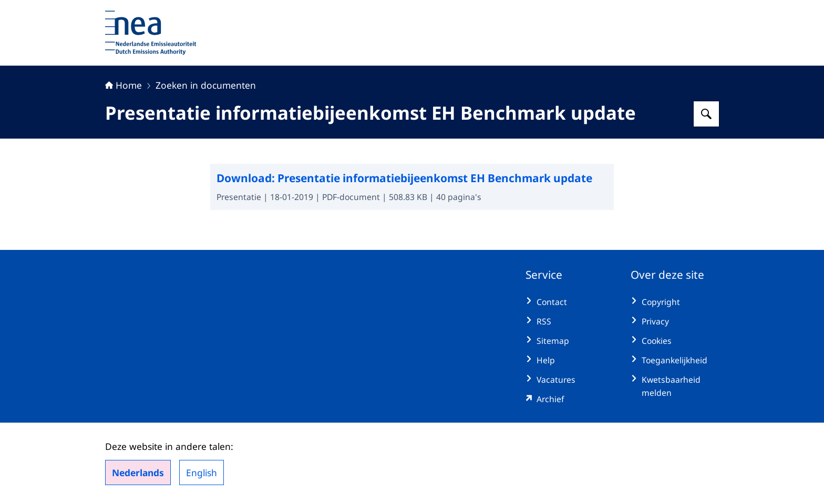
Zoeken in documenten (206, 85)
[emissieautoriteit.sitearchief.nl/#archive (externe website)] (570, 399)
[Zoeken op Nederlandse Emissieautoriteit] (706, 114)
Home (123, 85)
